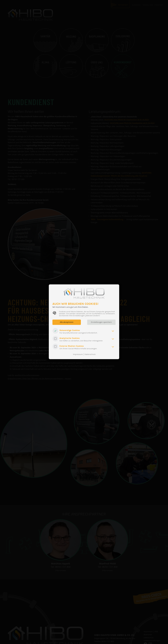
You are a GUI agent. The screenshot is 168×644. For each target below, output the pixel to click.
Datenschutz (90, 354)
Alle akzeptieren (67, 322)
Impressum (78, 354)
